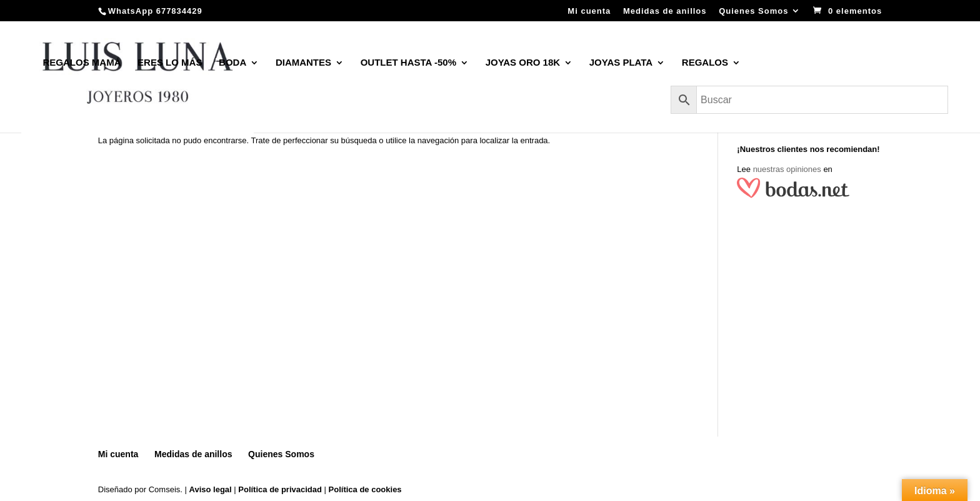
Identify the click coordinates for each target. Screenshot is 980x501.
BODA (232, 63)
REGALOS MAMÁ (82, 63)
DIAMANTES (303, 63)
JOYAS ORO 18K (523, 63)
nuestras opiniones (787, 169)
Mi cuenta (589, 11)
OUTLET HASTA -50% (408, 63)
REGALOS (705, 63)
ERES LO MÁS (170, 63)
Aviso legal (211, 489)
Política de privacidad (280, 489)
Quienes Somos (753, 11)
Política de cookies (365, 489)
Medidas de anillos (665, 11)
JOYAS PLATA (621, 63)
